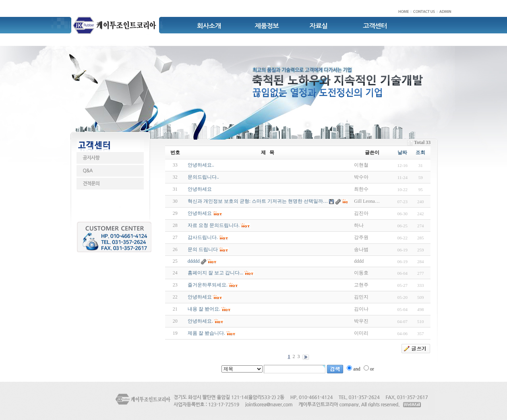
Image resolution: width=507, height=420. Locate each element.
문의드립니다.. (203, 177)
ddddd (194, 261)
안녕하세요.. (201, 165)
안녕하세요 (200, 189)
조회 (420, 152)
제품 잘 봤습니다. (206, 333)
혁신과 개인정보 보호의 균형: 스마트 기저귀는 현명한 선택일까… (258, 201)
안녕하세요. (200, 321)
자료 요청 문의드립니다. (214, 225)
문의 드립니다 (203, 249)
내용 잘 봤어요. (204, 309)
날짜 (402, 152)
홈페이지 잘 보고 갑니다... (215, 273)
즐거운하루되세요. (208, 285)
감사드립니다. (203, 237)
